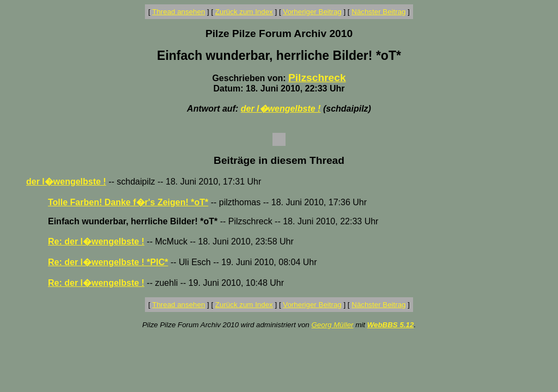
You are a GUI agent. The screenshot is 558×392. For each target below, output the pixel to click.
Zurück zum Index (244, 12)
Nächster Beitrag (378, 12)
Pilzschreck (317, 78)
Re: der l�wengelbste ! (96, 241)
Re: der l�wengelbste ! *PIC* (108, 262)
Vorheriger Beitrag (312, 12)
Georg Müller (332, 325)
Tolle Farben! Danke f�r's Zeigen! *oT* (128, 202)
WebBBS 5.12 (391, 325)
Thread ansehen (178, 12)
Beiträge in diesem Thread (279, 160)
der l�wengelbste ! (281, 109)
